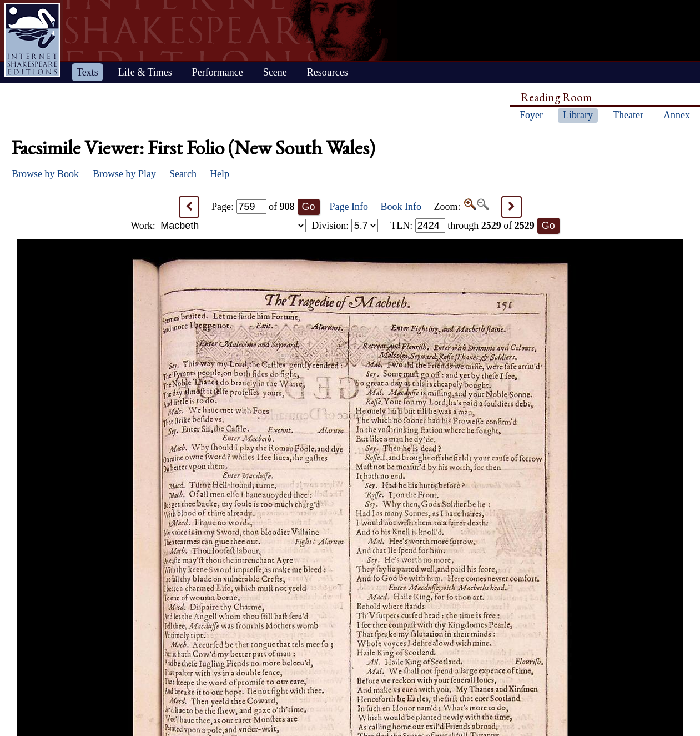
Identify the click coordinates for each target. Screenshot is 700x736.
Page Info (349, 207)
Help (220, 174)
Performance (218, 72)
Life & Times (145, 72)
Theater (628, 115)
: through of (462, 226)
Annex (677, 115)
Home (32, 40)
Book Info (401, 207)
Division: (345, 226)
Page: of (253, 207)
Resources (328, 72)
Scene (275, 72)
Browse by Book (45, 174)
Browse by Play (124, 174)
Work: (218, 226)
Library (578, 115)
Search (183, 174)
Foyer (531, 115)
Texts (87, 72)
